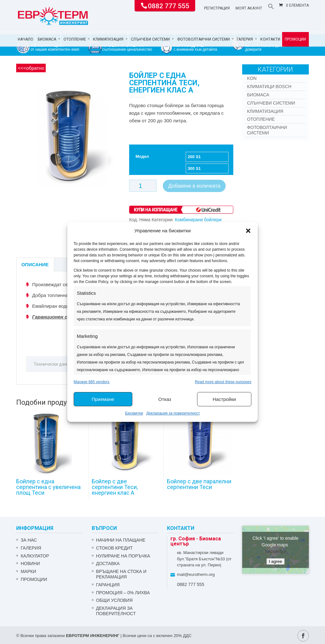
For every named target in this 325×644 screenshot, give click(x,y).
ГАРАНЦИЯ (108, 585)
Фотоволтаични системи (203, 39)
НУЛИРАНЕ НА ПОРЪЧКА (123, 556)
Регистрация (217, 8)
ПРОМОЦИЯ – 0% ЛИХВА (123, 593)
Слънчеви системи (150, 39)
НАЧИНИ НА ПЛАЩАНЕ (121, 540)
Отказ (165, 399)
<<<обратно (31, 68)
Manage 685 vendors (92, 382)
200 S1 (194, 157)
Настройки (224, 399)
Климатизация (108, 39)
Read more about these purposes (223, 382)
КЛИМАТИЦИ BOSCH (269, 87)
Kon (252, 78)
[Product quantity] (143, 186)
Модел (142, 156)
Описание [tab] (35, 264)
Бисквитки (134, 413)
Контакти (270, 39)
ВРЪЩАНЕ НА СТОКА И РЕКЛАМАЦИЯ (121, 574)
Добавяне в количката (194, 186)
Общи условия (114, 600)
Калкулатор (35, 556)
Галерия (245, 39)
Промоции (295, 39)
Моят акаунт (249, 8)
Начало (26, 39)
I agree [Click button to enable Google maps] (275, 561)
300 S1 (194, 168)
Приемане (103, 399)
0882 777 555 (169, 5)
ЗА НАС (29, 540)
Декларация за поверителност (173, 413)
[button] (248, 231)
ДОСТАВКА (108, 563)
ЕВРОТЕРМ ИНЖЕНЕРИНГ (93, 636)
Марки (28, 571)
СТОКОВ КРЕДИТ (115, 548)
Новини (30, 563)
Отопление (75, 39)
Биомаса (47, 39)
